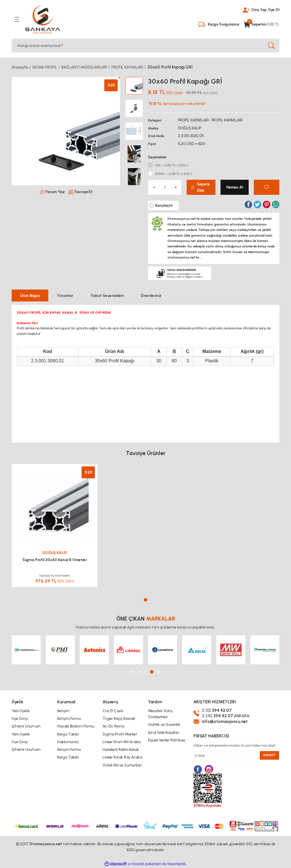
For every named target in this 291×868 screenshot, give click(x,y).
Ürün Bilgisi (30, 295)
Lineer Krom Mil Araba (121, 742)
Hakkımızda (68, 742)
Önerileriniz (151, 295)
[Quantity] (165, 187)
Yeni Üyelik (21, 711)
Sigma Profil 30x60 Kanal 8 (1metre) (55, 560)
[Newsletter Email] (236, 755)
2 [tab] (139, 672)
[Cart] (261, 24)
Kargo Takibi (68, 734)
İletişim (63, 711)
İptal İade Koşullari (164, 732)
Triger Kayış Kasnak (119, 718)
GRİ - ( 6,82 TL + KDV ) (172, 165)
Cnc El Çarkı (113, 711)
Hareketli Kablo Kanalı (121, 749)
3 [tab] (145, 672)
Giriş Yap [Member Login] (258, 10)
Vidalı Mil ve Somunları (122, 765)
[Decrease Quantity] (154, 187)
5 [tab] (158, 672)
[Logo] (43, 19)
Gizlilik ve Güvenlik (164, 724)
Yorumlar (65, 295)
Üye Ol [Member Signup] (274, 10)
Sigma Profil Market (120, 734)
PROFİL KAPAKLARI (193, 120)
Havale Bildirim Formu (76, 726)
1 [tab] (145, 600)
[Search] (145, 46)
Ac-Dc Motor (114, 726)
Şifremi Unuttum (26, 726)
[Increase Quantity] (176, 187)
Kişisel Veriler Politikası (167, 740)
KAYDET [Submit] (269, 755)
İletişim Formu (69, 718)
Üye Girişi (20, 718)
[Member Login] (245, 9)
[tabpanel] (55, 528)
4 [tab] (152, 672)
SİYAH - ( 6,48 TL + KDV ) (174, 174)
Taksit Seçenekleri (107, 295)
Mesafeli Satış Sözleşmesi (160, 714)
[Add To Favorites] (267, 187)
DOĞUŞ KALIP (190, 128)
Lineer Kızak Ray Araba (122, 757)
